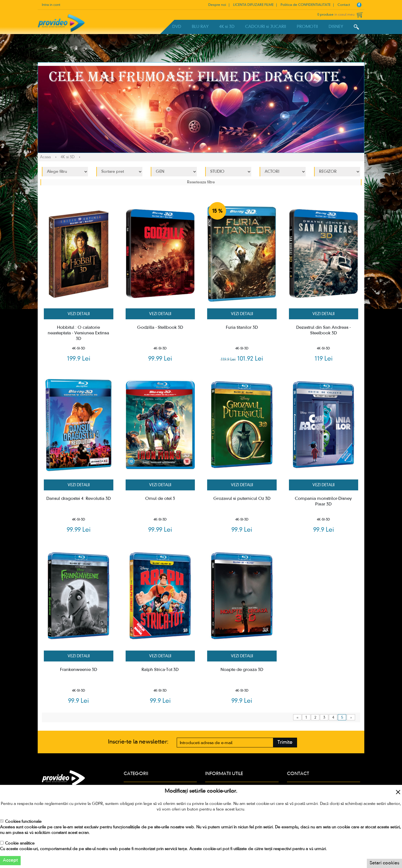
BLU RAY (200, 27)
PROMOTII (307, 27)
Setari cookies (384, 863)
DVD (177, 27)
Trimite (285, 743)
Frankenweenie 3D (79, 670)
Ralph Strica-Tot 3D (160, 670)
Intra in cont (51, 5)
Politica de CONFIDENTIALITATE (306, 5)
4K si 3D (227, 27)
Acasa (45, 157)
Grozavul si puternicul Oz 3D (242, 499)
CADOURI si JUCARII (266, 27)
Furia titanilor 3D (242, 328)
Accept (10, 860)
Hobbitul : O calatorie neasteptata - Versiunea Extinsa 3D (78, 333)
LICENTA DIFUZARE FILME (253, 5)
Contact (344, 5)
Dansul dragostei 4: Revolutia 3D (79, 499)
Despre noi (217, 5)
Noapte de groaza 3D (242, 670)
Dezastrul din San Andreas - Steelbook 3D (323, 330)
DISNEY (336, 27)
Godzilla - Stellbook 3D (160, 328)
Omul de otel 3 (160, 499)
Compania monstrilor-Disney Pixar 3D (323, 502)
